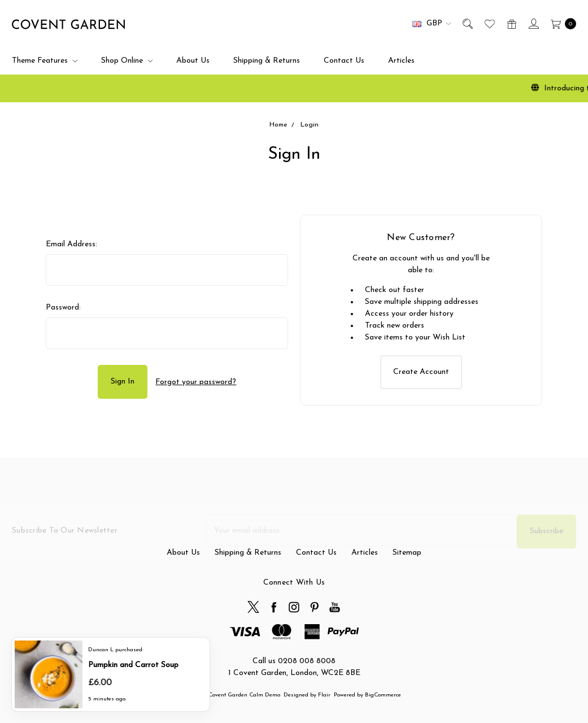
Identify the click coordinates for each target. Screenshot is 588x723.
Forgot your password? (196, 382)
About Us (193, 61)
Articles (401, 61)
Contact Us (344, 61)
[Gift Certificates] (511, 23)
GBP (432, 23)
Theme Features (45, 61)
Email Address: (71, 244)
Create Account (421, 372)
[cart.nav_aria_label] (561, 23)
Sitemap (407, 571)
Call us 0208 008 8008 (294, 661)
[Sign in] (533, 23)
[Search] (467, 23)
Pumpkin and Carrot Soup (133, 665)
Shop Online (127, 61)
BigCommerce (383, 695)
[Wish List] (489, 23)
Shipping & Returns (267, 61)
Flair (324, 695)
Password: (63, 308)
